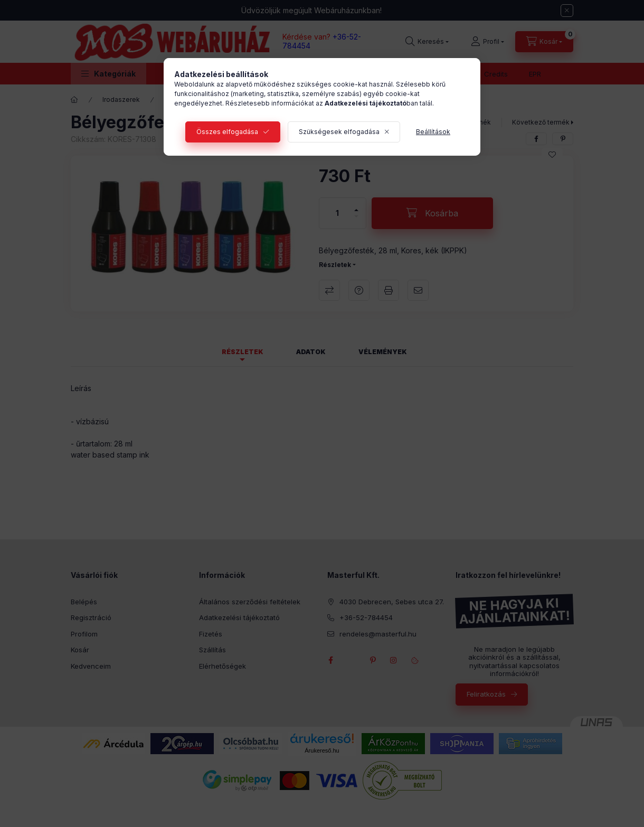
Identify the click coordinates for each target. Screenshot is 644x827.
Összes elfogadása (227, 132)
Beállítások (433, 132)
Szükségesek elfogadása (339, 132)
